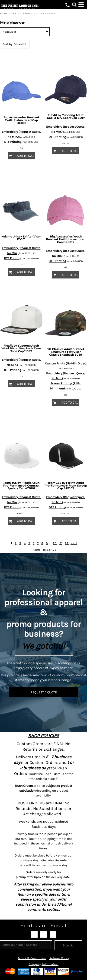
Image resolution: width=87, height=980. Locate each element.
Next (74, 543)
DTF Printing (13, 142)
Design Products (24, 14)
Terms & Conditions (32, 958)
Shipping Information (43, 964)
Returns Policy (59, 958)
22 (67, 543)
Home (4, 14)
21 (61, 543)
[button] (74, 5)
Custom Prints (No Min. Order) (66, 363)
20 (55, 543)
